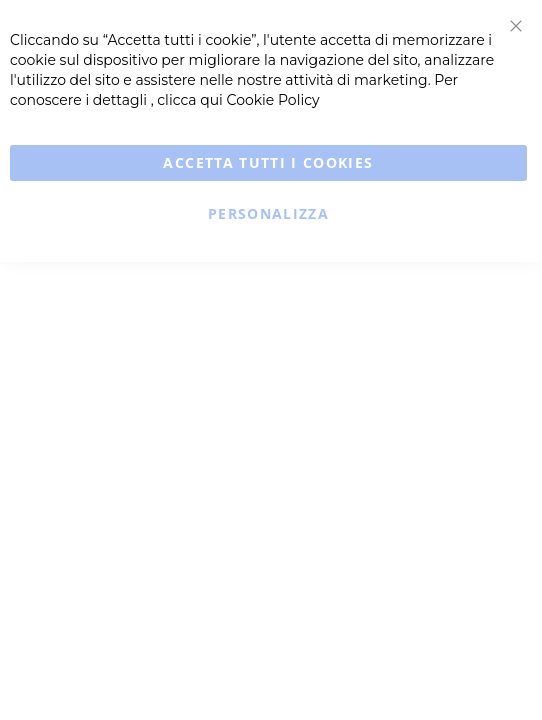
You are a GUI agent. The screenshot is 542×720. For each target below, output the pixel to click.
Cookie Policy (273, 100)
